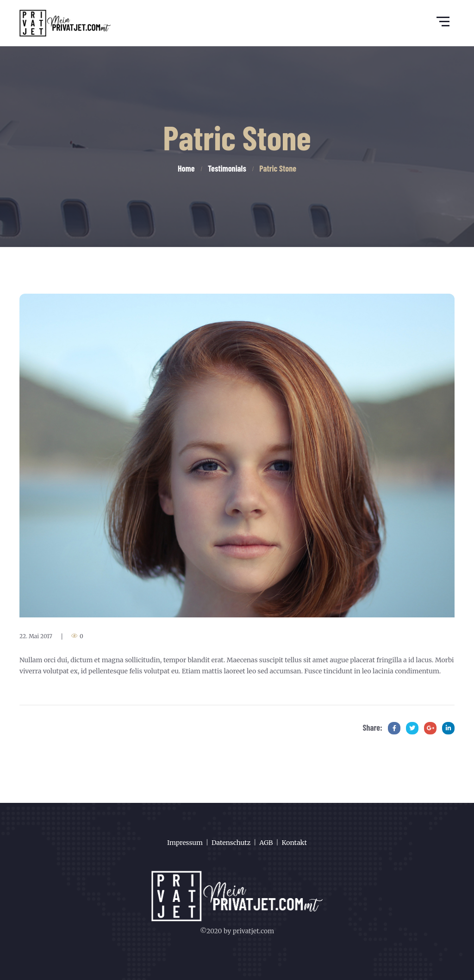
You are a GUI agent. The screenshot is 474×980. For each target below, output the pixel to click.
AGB (266, 843)
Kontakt (294, 843)
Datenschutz (231, 843)
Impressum (185, 843)
